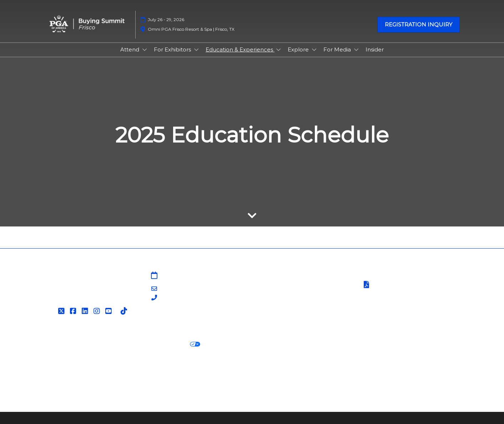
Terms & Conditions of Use (397, 276)
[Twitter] (62, 311)
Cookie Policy (107, 345)
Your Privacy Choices (166, 345)
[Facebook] (74, 311)
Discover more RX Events (80, 371)
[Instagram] (98, 311)
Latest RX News (144, 371)
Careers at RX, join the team (211, 371)
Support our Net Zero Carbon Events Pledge (390, 371)
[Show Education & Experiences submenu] (278, 50)
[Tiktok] (125, 311)
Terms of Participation (398, 285)
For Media (338, 49)
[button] (419, 25)
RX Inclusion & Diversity (289, 371)
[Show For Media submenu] (356, 50)
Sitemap (268, 276)
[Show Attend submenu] (145, 50)
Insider (375, 49)
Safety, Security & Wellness (398, 294)
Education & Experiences (240, 49)
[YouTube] (109, 311)
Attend (130, 49)
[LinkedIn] (86, 311)
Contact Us (271, 285)
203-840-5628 (179, 298)
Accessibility (61, 380)
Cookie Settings (228, 345)
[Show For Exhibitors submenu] (196, 50)
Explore (299, 49)
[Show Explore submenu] (314, 50)
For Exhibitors (173, 49)
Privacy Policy (63, 345)
